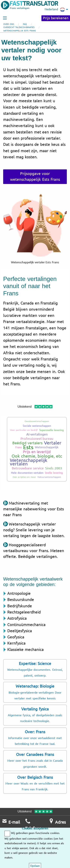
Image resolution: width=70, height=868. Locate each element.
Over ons (9, 24)
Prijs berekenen (56, 18)
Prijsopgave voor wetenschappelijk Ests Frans (35, 177)
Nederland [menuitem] (55, 10)
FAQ (25, 24)
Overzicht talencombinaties (19, 27)
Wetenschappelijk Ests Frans (20, 31)
